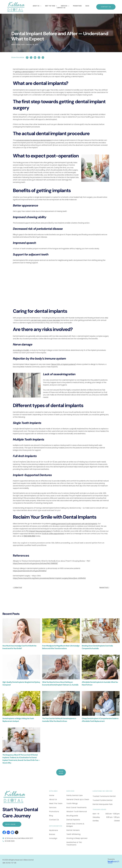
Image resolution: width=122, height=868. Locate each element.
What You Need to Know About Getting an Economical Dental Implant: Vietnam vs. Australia (60, 683)
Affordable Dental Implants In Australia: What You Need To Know (100, 683)
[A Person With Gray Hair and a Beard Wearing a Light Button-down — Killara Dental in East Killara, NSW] (27, 385)
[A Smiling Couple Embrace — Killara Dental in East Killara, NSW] (61, 667)
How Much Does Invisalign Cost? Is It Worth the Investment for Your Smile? (19, 647)
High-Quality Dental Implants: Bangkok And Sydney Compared (21, 683)
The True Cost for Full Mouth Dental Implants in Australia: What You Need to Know (59, 720)
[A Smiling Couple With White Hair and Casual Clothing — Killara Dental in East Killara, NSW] (61, 703)
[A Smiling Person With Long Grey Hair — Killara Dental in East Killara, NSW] (21, 667)
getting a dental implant (24, 72)
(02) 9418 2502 (30, 536)
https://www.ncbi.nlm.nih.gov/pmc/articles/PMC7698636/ (35, 563)
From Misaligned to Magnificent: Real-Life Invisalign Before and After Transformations (61, 647)
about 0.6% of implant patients (63, 364)
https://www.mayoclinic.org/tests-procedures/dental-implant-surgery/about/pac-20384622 (49, 578)
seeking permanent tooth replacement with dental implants (74, 524)
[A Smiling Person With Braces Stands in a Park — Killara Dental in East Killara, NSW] (61, 631)
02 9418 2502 (10, 841)
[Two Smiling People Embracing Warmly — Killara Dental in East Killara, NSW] (101, 703)
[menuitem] (37, 6)
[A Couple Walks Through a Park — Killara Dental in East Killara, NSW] (101, 667)
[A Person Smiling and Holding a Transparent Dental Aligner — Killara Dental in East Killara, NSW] (21, 631)
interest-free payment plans (40, 531)
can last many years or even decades (45, 320)
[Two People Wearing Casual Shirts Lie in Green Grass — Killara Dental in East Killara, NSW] (21, 703)
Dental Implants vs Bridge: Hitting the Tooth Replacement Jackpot (18, 720)
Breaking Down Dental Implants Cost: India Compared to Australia (97, 647)
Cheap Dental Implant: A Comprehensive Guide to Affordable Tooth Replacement (100, 720)
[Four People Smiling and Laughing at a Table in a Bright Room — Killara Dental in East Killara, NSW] (101, 631)
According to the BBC (21, 350)
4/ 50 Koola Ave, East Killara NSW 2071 (19, 838)
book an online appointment (53, 534)
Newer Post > (104, 587)
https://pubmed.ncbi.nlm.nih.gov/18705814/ (30, 571)
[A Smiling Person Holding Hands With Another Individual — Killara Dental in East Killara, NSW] (95, 168)
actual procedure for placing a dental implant (34, 140)
